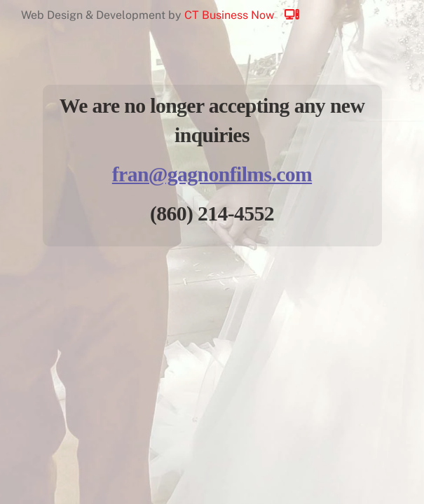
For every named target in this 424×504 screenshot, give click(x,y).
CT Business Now (248, 15)
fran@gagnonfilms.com (212, 174)
